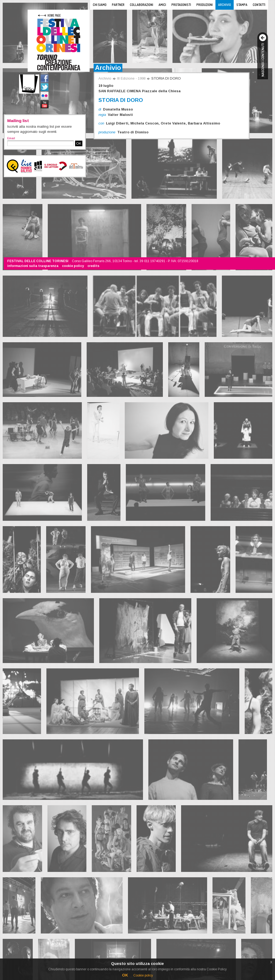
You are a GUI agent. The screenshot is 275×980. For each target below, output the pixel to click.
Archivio (225, 5)
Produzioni (205, 5)
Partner (118, 5)
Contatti (259, 5)
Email (11, 138)
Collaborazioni (142, 5)
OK (79, 143)
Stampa (242, 5)
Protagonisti (181, 5)
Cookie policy (143, 975)
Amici (162, 5)
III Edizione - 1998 (131, 78)
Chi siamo (100, 5)
